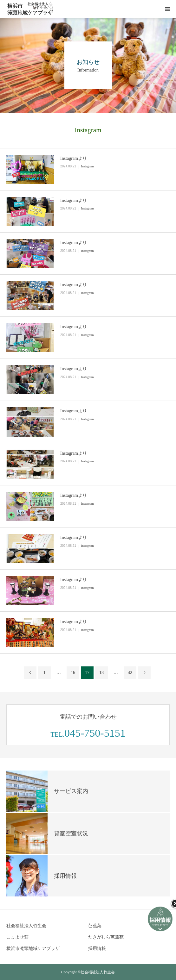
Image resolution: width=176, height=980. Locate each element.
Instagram (88, 166)
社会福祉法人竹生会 (26, 926)
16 (73, 673)
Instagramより (74, 158)
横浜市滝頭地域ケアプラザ (33, 949)
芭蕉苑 (95, 926)
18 (101, 673)
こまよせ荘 (17, 937)
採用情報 (97, 949)
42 (130, 673)
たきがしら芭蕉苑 (106, 937)
